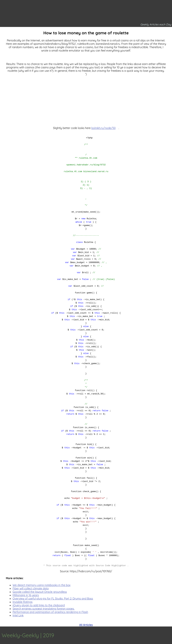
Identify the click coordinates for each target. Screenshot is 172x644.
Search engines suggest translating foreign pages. (44, 609)
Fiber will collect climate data (31, 588)
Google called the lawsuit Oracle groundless (40, 592)
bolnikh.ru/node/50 (103, 128)
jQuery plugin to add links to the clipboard (39, 605)
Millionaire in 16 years (26, 595)
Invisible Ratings (23, 602)
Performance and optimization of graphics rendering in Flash (50, 612)
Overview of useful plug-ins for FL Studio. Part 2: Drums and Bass (53, 599)
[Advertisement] (86, 99)
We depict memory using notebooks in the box (41, 585)
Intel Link (18, 615)
